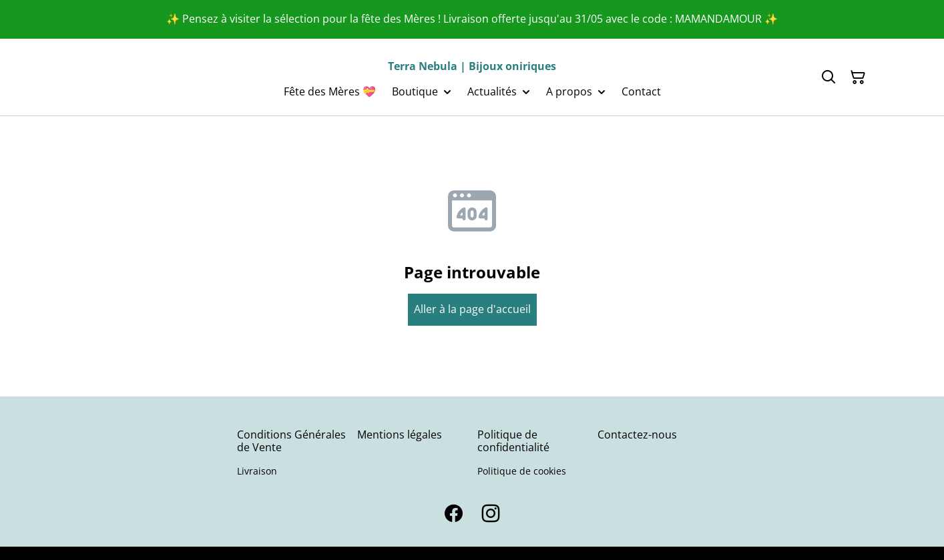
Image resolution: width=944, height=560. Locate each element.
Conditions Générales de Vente (291, 441)
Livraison (257, 471)
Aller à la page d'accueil (472, 309)
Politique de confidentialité (513, 441)
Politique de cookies (522, 471)
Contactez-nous (637, 435)
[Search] (829, 77)
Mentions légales (400, 435)
